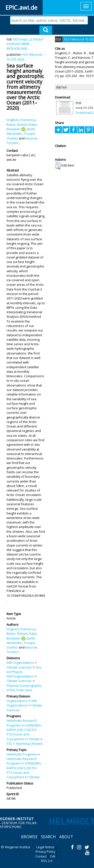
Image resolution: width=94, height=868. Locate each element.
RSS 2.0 (47, 861)
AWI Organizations (20, 662)
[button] (58, 166)
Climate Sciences (19, 667)
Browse (29, 837)
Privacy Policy (45, 851)
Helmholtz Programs (22, 754)
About (66, 837)
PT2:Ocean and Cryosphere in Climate (23, 736)
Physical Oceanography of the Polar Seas (24, 688)
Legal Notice (45, 847)
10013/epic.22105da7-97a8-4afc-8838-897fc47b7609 (25, 44)
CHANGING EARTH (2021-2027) (24, 727)
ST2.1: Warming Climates (25, 743)
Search (48, 837)
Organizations (17, 701)
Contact (41, 856)
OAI (53, 856)
